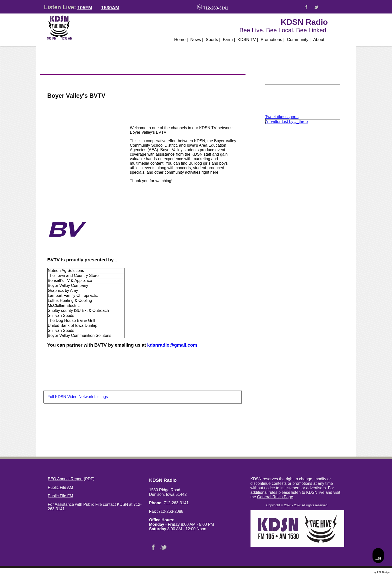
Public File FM (60, 496)
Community (299, 40)
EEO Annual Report (65, 479)
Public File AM (60, 487)
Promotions (273, 40)
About (320, 40)
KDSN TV (248, 40)
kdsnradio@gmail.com (172, 345)
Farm (229, 40)
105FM (85, 8)
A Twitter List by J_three (287, 122)
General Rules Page (275, 497)
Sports (213, 40)
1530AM (110, 8)
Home (181, 40)
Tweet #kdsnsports (282, 117)
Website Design (365, 572)
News (197, 40)
